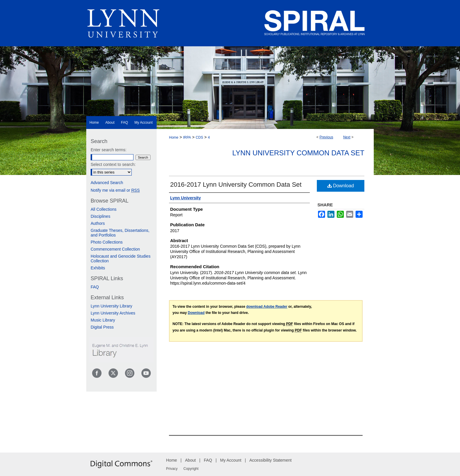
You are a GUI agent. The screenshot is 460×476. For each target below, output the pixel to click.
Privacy (172, 469)
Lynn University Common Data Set (298, 153)
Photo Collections (107, 242)
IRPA (187, 137)
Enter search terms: (109, 150)
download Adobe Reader (267, 307)
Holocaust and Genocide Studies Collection (121, 259)
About (191, 460)
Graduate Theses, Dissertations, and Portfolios (120, 233)
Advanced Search (107, 183)
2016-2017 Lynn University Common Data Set (236, 185)
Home (174, 137)
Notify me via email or (115, 190)
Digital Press (102, 327)
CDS (199, 137)
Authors (98, 223)
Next (347, 137)
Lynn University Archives (113, 313)
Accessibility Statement (270, 460)
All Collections (104, 209)
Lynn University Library (111, 306)
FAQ (95, 287)
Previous (326, 137)
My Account (231, 460)
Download (341, 186)
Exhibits (98, 268)
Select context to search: (113, 164)
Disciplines (100, 216)
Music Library (103, 320)
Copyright (191, 469)
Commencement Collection (115, 249)
